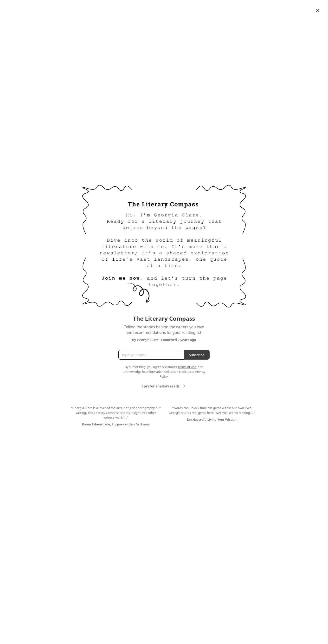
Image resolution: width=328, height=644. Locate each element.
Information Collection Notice (167, 372)
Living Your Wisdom (222, 419)
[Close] (317, 11)
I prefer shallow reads (164, 386)
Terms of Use (187, 367)
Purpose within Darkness (131, 424)
